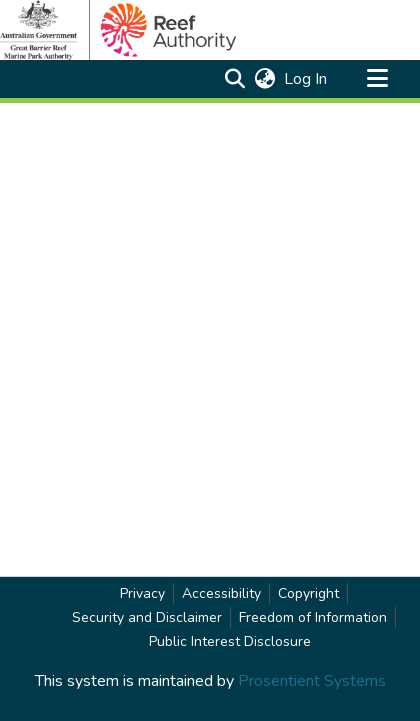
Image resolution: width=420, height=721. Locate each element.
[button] (234, 79)
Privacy (142, 593)
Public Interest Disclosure (230, 641)
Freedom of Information (313, 617)
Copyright (308, 593)
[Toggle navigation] (377, 79)
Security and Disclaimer (147, 617)
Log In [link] (306, 79)
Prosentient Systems (312, 681)
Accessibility (221, 593)
